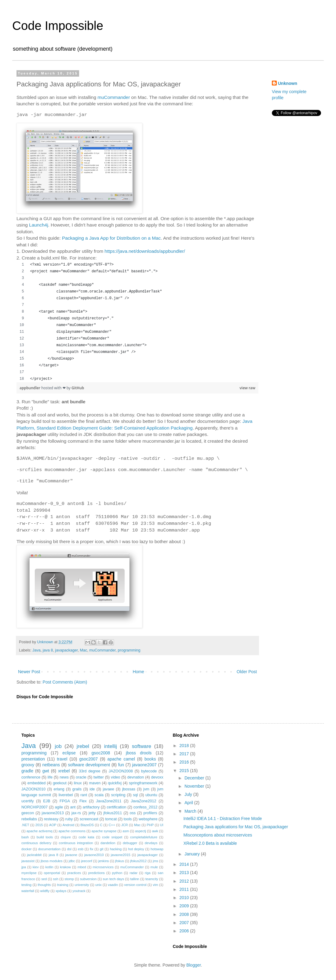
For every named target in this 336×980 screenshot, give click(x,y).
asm (126, 831)
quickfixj (115, 783)
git (102, 849)
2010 (185, 898)
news (64, 777)
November (195, 786)
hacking (116, 849)
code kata (86, 837)
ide (92, 789)
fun (121, 765)
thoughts (44, 885)
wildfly (45, 891)
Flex (83, 801)
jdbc (72, 861)
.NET (25, 825)
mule (154, 867)
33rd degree (89, 771)
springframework (143, 783)
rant (84, 795)
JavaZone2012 (143, 801)
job (58, 746)
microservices (103, 867)
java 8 (48, 650)
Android (69, 825)
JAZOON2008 (121, 771)
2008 (185, 914)
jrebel (83, 746)
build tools (45, 837)
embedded (37, 783)
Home (138, 672)
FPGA (65, 801)
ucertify (28, 801)
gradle (27, 771)
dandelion (108, 843)
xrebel (64, 771)
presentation (33, 759)
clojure (66, 837)
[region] (137, 322)
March (191, 811)
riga (148, 873)
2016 (185, 762)
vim (155, 885)
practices (74, 873)
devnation (136, 777)
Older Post (247, 672)
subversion (88, 879)
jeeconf (86, 861)
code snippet (112, 837)
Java (37, 650)
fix (91, 849)
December (195, 778)
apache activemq (40, 831)
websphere (148, 819)
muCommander (114, 97)
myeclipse (29, 873)
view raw (247, 388)
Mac (84, 650)
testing (26, 885)
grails (77, 789)
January (193, 854)
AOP (53, 825)
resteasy (51, 819)
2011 (185, 889)
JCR (125, 825)
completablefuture (144, 837)
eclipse (69, 753)
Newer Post (29, 672)
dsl (69, 849)
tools (128, 819)
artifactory (91, 807)
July (189, 794)
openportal (52, 873)
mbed (82, 867)
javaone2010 (94, 855)
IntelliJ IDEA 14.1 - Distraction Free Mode (223, 818)
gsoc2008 (101, 753)
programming (129, 650)
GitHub (78, 388)
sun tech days (113, 879)
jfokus (120, 861)
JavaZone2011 (109, 801)
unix (99, 885)
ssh (56, 879)
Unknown (288, 83)
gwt (46, 771)
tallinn (135, 879)
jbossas (129, 789)
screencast (89, 819)
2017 (185, 754)
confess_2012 (145, 807)
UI (161, 825)
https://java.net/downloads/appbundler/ (145, 251)
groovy (28, 765)
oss (133, 813)
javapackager (66, 650)
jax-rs (76, 813)
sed (44, 879)
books (150, 759)
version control (135, 885)
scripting (118, 795)
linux (78, 783)
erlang (59, 789)
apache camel (121, 759)
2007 (185, 923)
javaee (109, 789)
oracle (81, 777)
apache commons (72, 831)
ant (73, 807)
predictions (97, 873)
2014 (185, 864)
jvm (146, 789)
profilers (150, 813)
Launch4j (38, 225)
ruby (69, 819)
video (115, 777)
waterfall (28, 891)
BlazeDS (87, 825)
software (142, 746)
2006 (185, 931)
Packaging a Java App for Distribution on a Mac (111, 238)
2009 (185, 906)
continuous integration (76, 843)
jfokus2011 (113, 813)
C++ (112, 825)
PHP (150, 825)
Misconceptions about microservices (218, 835)
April (189, 803)
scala (99, 795)
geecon (28, 813)
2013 (185, 873)
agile (59, 807)
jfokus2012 (138, 861)
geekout (60, 783)
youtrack (79, 891)
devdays (151, 843)
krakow (65, 867)
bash (25, 837)
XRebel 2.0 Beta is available (210, 843)
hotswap (157, 849)
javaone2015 (121, 855)
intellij (111, 746)
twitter (99, 777)
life (50, 777)
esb (81, 849)
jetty (92, 813)
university (82, 885)
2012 (185, 881)
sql (135, 795)
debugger (130, 843)
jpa (24, 867)
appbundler (30, 388)
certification (117, 807)
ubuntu (151, 795)
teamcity (152, 879)
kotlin (49, 867)
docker (27, 849)
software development (89, 765)
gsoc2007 (88, 759)
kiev (36, 867)
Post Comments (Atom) (65, 682)
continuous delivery (36, 843)
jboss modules (52, 861)
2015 (39, 825)
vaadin (113, 885)
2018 (185, 746)
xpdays (61, 891)
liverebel (66, 795)
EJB (47, 801)
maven (95, 783)
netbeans (51, 765)
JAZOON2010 (33, 789)
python (117, 873)
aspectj (140, 831)
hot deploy (136, 849)
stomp (69, 879)
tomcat (111, 819)
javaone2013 (53, 813)
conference (31, 777)
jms (155, 861)
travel (62, 759)
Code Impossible (58, 26)
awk (155, 831)
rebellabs (29, 819)
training (63, 885)
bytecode (149, 771)
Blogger (194, 965)
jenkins (104, 861)
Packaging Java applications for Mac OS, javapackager (236, 827)
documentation (49, 849)
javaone (71, 855)
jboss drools (139, 753)
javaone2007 (144, 765)
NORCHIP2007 (35, 807)
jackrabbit (34, 855)
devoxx (157, 777)
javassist (28, 861)
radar (133, 873)
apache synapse (104, 831)
